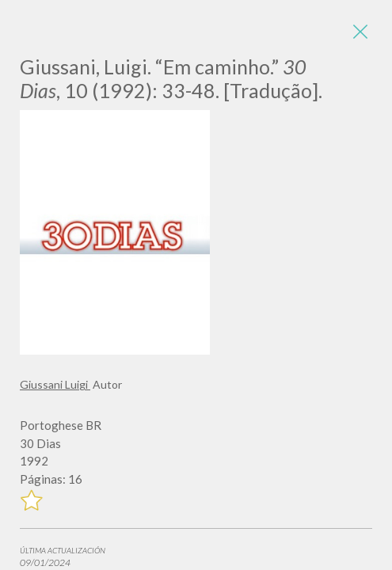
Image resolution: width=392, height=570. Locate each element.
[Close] (360, 32)
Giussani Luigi (55, 384)
